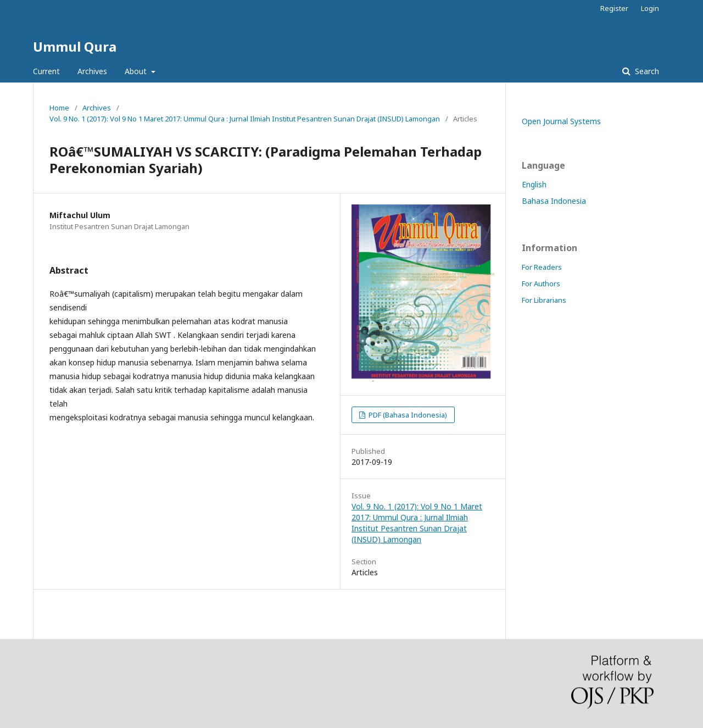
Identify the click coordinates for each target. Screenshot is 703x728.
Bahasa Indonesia (554, 201)
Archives (92, 71)
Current (46, 71)
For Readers (542, 267)
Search (646, 71)
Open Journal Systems (561, 121)
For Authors (541, 284)
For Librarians (544, 300)
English (534, 184)
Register (614, 8)
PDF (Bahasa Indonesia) (407, 415)
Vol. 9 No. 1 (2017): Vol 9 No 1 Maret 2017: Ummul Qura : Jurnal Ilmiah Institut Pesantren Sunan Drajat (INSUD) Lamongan (245, 119)
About (137, 71)
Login (650, 8)
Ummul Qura (75, 46)
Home (59, 108)
